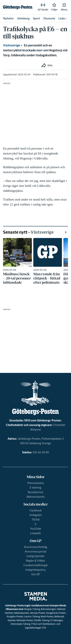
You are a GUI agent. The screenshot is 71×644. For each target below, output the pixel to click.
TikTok (36, 519)
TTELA (34, 624)
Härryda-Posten (38, 613)
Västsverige (12, 45)
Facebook (36, 510)
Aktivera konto (36, 497)
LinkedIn (36, 533)
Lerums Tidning (32, 617)
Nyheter (9, 18)
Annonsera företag (36, 547)
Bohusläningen (48, 609)
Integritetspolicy (36, 570)
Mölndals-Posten (25, 620)
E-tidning (35, 488)
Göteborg (23, 18)
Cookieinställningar (36, 565)
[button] (64, 7)
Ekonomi (49, 18)
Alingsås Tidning (32, 609)
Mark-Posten (47, 617)
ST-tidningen (57, 620)
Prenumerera (36, 483)
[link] (18, 7)
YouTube (36, 529)
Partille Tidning (42, 620)
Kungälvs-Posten (15, 617)
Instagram (36, 515)
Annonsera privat (35, 551)
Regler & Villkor (35, 561)
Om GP (36, 574)
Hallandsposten (21, 613)
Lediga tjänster (35, 556)
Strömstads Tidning (20, 624)
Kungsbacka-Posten (56, 613)
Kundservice (35, 492)
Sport (37, 18)
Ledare (63, 18)
